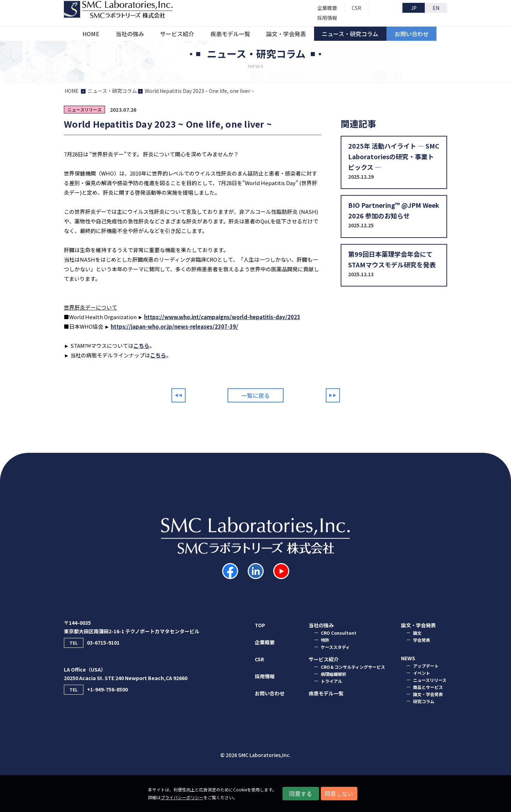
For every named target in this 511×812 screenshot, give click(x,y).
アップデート (426, 666)
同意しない (339, 794)
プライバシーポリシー (182, 797)
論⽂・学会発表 (418, 625)
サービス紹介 (324, 659)
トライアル (331, 681)
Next (333, 395)
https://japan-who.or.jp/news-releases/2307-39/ (174, 326)
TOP (260, 625)
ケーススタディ (335, 647)
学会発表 (422, 640)
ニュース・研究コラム (112, 91)
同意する (301, 794)
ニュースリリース (430, 680)
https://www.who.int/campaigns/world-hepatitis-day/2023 (222, 317)
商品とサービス (428, 687)
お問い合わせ (270, 693)
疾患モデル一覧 (326, 693)
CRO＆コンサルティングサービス (353, 667)
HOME (72, 91)
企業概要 (265, 642)
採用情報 (265, 676)
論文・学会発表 (428, 694)
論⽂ (417, 633)
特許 (325, 640)
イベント (422, 673)
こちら (141, 346)
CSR (259, 659)
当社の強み (321, 625)
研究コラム (424, 701)
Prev (178, 395)
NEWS (408, 658)
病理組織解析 (334, 674)
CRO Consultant (339, 633)
